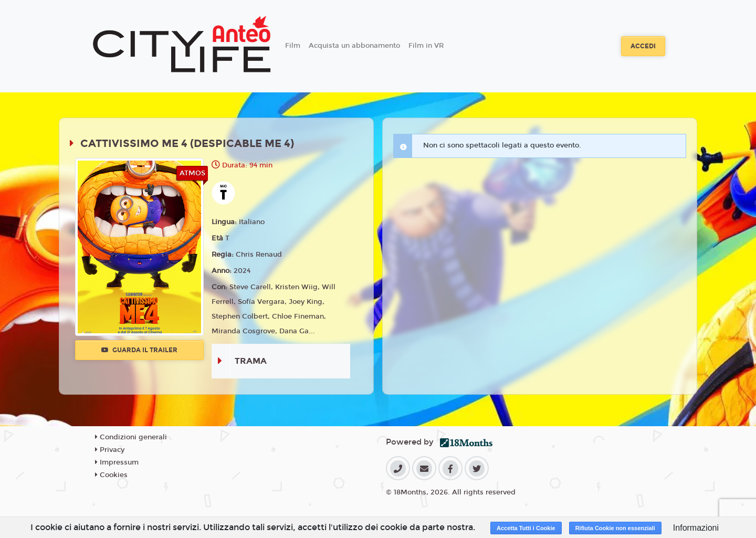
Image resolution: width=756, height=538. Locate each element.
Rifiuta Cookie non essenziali (615, 528)
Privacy (110, 450)
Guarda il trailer (139, 350)
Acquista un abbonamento (354, 46)
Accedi (643, 46)
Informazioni (696, 528)
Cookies (111, 475)
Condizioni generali (131, 437)
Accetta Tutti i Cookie (526, 528)
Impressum (117, 462)
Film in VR (426, 46)
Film (293, 46)
